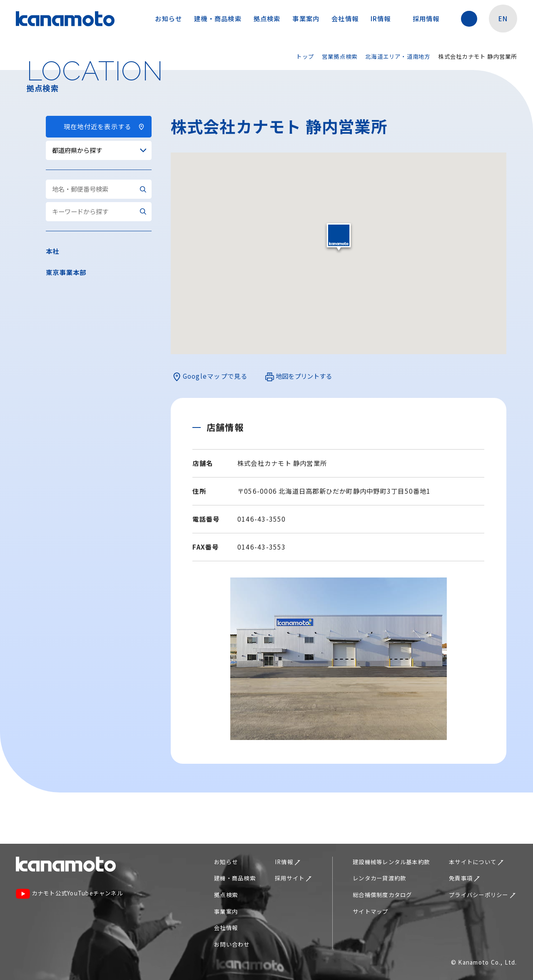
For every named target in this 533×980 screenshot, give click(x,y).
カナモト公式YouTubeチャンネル (69, 894)
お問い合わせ (232, 944)
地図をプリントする (299, 376)
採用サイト (293, 878)
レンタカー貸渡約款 (379, 878)
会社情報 (345, 18)
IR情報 (385, 18)
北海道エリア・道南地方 (398, 56)
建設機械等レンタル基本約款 (391, 862)
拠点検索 (267, 18)
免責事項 (464, 878)
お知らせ (168, 18)
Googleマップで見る (210, 376)
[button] (339, 237)
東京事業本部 (66, 272)
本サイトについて (476, 862)
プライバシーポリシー (482, 895)
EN (503, 18)
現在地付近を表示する (98, 126)
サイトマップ (370, 911)
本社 (52, 251)
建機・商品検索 (218, 18)
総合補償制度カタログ (382, 895)
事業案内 (306, 18)
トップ (305, 56)
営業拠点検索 (340, 56)
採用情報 (430, 18)
